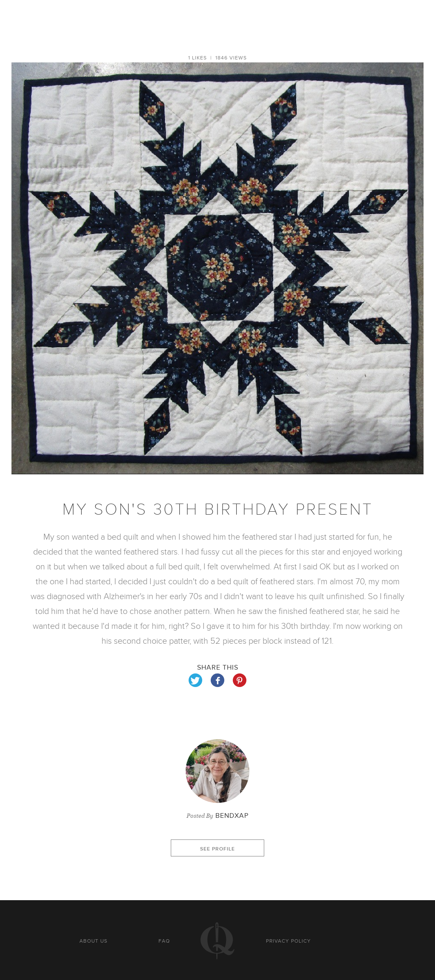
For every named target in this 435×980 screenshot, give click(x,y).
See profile (217, 849)
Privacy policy (288, 941)
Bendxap (232, 816)
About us (93, 941)
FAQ (164, 941)
